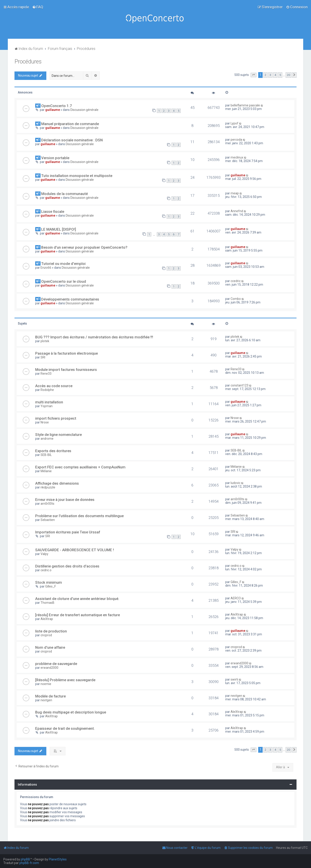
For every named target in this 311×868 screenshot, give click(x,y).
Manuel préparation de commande (70, 124)
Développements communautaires (70, 299)
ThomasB (47, 603)
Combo (236, 299)
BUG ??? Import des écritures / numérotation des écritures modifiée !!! (94, 337)
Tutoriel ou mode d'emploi (63, 264)
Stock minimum (49, 582)
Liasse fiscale (53, 211)
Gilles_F (51, 586)
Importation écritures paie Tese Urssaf (68, 532)
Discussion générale (84, 110)
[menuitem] (38, 7)
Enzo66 (46, 268)
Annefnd (237, 211)
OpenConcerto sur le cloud (64, 281)
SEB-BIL (46, 455)
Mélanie (46, 471)
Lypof (234, 123)
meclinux (237, 157)
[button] (254, 75)
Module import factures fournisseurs (66, 370)
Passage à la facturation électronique (66, 353)
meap (235, 193)
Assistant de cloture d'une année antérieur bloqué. (77, 599)
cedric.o (46, 570)
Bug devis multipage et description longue (71, 712)
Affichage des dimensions (57, 483)
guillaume (53, 110)
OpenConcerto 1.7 (57, 106)
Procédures (28, 62)
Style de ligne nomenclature (58, 435)
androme (47, 439)
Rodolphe (47, 390)
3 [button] (270, 75)
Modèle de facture (50, 696)
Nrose (45, 422)
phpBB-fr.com (29, 863)
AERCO (236, 598)
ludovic (235, 483)
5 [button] (280, 75)
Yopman (47, 406)
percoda (236, 140)
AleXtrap (47, 619)
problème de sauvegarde (56, 664)
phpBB (25, 859)
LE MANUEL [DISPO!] (59, 229)
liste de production (51, 631)
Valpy (44, 554)
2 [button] (265, 75)
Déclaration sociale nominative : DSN (72, 140)
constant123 (239, 385)
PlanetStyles (58, 859)
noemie (46, 684)
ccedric (236, 281)
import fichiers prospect (56, 418)
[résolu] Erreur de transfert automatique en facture (78, 615)
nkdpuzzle (48, 487)
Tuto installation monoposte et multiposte (77, 176)
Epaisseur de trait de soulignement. (65, 728)
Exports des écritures (53, 451)
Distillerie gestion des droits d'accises (67, 566)
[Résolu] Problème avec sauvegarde (65, 680)
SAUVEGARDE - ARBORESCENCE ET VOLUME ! (75, 550)
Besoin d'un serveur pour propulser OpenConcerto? (84, 247)
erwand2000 (49, 668)
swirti (234, 679)
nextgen (46, 700)
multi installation (49, 402)
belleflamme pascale (245, 105)
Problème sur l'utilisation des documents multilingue (79, 516)
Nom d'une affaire (50, 647)
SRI (43, 357)
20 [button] (288, 75)
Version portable (55, 158)
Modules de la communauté (64, 194)
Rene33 (46, 374)
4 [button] (275, 75)
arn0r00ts (47, 504)
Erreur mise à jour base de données (65, 500)
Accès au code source (54, 386)
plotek (45, 341)
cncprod (46, 635)
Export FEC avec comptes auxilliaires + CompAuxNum (80, 467)
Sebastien (48, 520)
